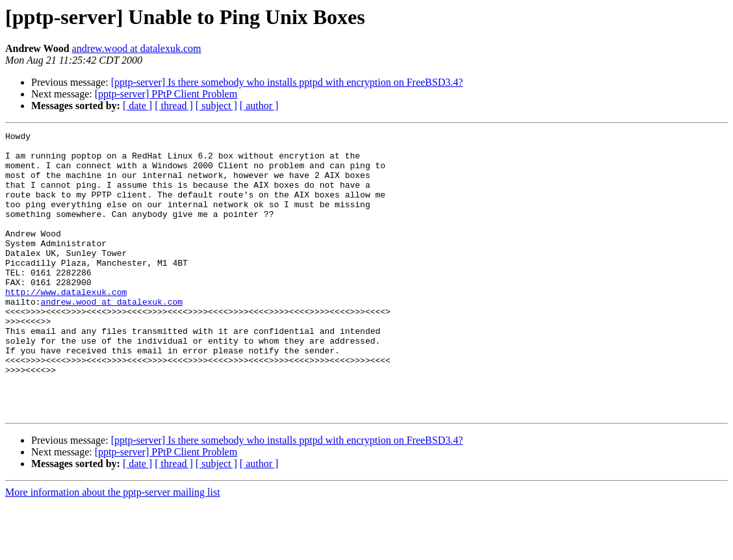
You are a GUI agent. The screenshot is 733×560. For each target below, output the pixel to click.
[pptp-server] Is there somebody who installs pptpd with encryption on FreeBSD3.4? (287, 82)
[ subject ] (216, 106)
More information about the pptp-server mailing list (113, 549)
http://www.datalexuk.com (66, 325)
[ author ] (259, 106)
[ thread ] (174, 106)
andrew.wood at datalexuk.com (137, 48)
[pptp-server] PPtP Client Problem (166, 94)
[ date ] (137, 106)
